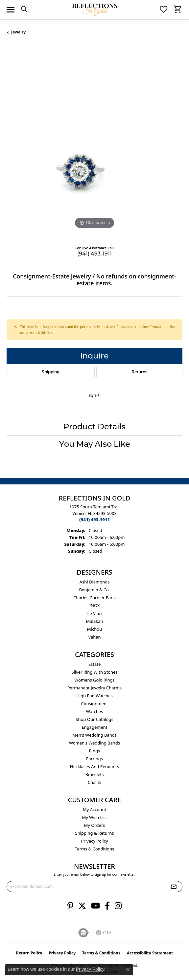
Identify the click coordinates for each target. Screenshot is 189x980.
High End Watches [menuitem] (94, 696)
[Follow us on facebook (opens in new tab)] (107, 906)
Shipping (51, 372)
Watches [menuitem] (95, 711)
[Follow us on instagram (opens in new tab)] (118, 906)
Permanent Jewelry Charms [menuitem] (95, 688)
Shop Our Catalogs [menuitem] (94, 719)
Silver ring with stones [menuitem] (94, 672)
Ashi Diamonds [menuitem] (95, 582)
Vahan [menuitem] (94, 637)
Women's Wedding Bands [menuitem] (94, 743)
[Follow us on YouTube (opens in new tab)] (95, 906)
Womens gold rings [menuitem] (94, 680)
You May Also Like (95, 444)
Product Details (94, 427)
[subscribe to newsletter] (174, 887)
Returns (139, 372)
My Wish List (95, 817)
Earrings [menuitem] (94, 759)
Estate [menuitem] (94, 664)
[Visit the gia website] (104, 933)
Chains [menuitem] (94, 782)
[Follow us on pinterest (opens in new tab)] (70, 906)
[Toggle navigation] (11, 10)
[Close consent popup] (128, 970)
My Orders (95, 825)
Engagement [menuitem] (94, 727)
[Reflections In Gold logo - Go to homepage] (95, 10)
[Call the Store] (94, 520)
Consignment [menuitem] (95, 704)
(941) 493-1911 (94, 254)
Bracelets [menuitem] (94, 774)
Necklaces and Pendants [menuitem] (94, 766)
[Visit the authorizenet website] (83, 933)
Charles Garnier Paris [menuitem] (94, 598)
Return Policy (29, 953)
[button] (24, 10)
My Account (94, 809)
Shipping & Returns (95, 833)
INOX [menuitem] (95, 605)
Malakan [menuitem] (94, 621)
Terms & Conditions (94, 849)
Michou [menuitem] (94, 629)
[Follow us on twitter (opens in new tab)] (82, 906)
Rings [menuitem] (95, 751)
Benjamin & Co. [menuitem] (95, 590)
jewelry (18, 32)
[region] (94, 143)
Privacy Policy (94, 841)
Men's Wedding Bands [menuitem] (94, 735)
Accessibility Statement (150, 953)
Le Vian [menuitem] (94, 613)
